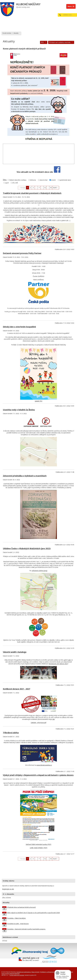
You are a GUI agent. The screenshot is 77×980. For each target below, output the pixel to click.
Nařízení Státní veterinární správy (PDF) (38, 844)
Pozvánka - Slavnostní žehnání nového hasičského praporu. (26, 929)
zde (69, 660)
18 (51, 188)
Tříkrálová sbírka (11, 733)
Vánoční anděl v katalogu (15, 652)
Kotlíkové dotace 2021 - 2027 (16, 689)
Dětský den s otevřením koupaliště (19, 327)
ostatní (53, 180)
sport (7, 183)
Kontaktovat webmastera (24, 972)
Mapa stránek (35, 972)
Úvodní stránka (7, 33)
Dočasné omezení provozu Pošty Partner (22, 253)
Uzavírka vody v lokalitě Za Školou (19, 410)
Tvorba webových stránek (17, 975)
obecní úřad (44, 180)
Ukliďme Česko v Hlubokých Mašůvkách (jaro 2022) (27, 549)
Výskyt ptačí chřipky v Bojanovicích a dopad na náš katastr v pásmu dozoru (38, 775)
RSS (44, 42)
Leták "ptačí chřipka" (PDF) (39, 848)
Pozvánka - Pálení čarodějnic (16, 918)
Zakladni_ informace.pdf (38, 723)
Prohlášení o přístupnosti (47, 972)
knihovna (33, 180)
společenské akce (65, 180)
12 (45, 188)
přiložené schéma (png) (40, 571)
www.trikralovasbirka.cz (44, 765)
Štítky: (5, 180)
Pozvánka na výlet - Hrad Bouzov (18, 924)
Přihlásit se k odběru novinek (61, 42)
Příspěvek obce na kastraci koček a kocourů (21, 907)
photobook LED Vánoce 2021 (58, 664)
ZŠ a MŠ (15, 183)
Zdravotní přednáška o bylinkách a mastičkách (25, 476)
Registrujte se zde (8, 889)
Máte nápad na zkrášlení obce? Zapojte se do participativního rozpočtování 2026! (33, 913)
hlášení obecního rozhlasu (18, 180)
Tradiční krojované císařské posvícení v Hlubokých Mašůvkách (32, 193)
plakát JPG (38, 401)
